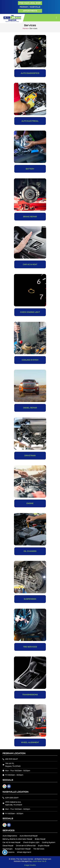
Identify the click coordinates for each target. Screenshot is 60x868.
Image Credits (30, 865)
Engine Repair (44, 846)
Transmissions (30, 695)
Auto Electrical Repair (29, 836)
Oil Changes (30, 551)
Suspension (30, 599)
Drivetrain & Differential (26, 846)
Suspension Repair (23, 849)
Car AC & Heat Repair (12, 842)
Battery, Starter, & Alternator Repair (17, 839)
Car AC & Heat (30, 264)
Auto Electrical (30, 121)
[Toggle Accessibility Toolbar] (5, 852)
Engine (30, 503)
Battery (30, 169)
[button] (30, 11)
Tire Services (30, 647)
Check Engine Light (30, 312)
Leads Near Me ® (39, 861)
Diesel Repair (30, 408)
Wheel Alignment (30, 742)
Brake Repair (30, 217)
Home (25, 28)
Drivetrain (30, 456)
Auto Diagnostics (30, 73)
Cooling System (30, 360)
